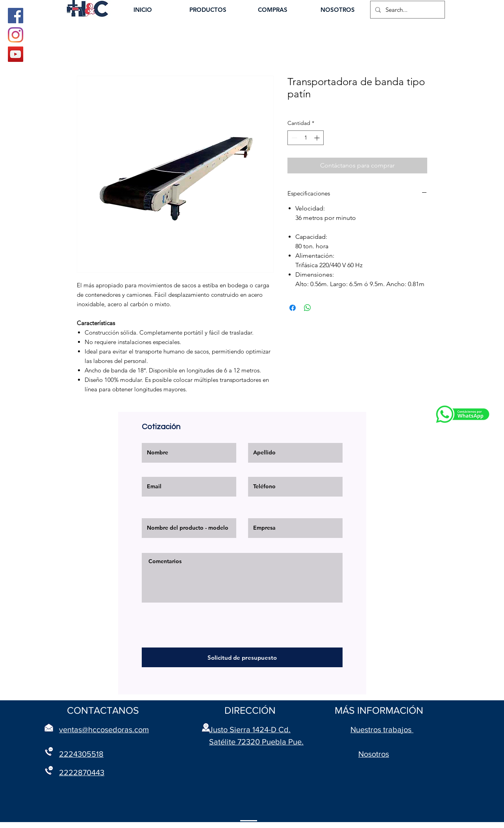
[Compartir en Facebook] (293, 308)
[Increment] (318, 138)
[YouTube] (16, 54)
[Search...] (407, 10)
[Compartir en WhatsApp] (308, 308)
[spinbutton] (306, 138)
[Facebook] (16, 16)
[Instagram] (16, 35)
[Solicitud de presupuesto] (242, 657)
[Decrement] (294, 138)
